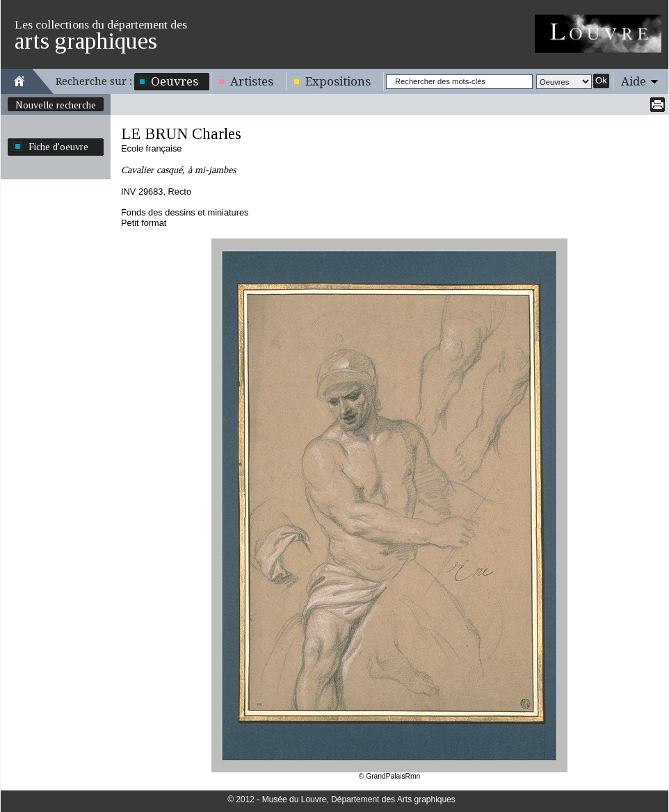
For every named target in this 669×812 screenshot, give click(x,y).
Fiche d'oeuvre (58, 147)
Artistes (252, 81)
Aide (634, 81)
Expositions (338, 81)
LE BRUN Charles (181, 134)
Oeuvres (175, 81)
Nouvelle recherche (56, 105)
